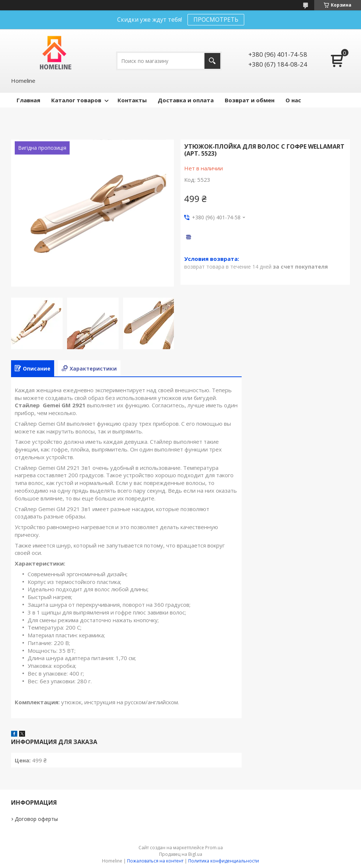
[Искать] (212, 61)
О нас (293, 100)
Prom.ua (214, 848)
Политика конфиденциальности (224, 861)
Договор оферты (36, 819)
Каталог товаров (76, 100)
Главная (28, 100)
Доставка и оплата (186, 100)
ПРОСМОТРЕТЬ (216, 20)
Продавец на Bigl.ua (181, 854)
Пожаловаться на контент (155, 861)
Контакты (132, 100)
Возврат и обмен (250, 100)
